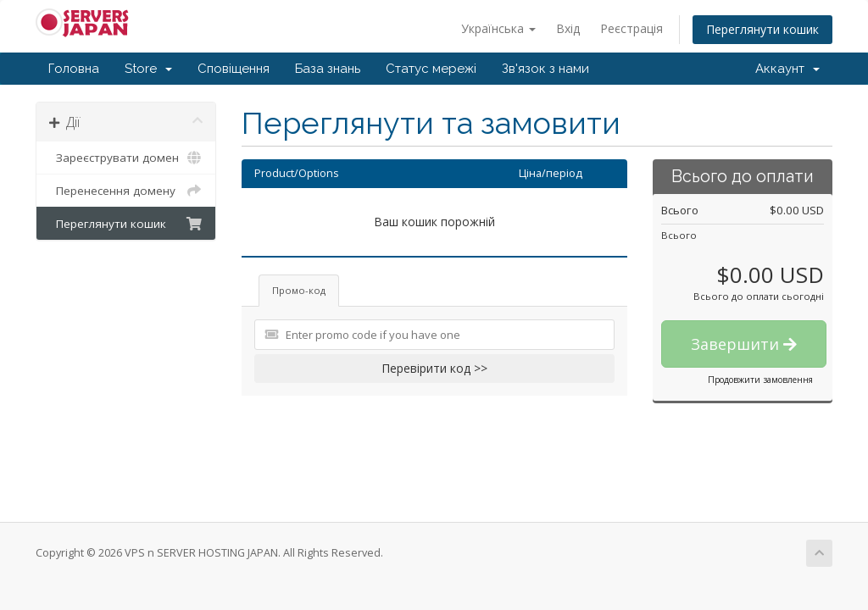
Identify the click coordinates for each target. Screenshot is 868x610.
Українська (498, 28)
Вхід (568, 28)
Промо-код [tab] (299, 290)
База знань (328, 69)
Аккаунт (787, 69)
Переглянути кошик (762, 29)
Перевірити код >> (434, 368)
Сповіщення (234, 69)
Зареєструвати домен (126, 158)
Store (148, 69)
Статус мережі (431, 69)
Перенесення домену (126, 191)
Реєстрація (632, 28)
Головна (74, 69)
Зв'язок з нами (545, 69)
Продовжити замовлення (760, 380)
